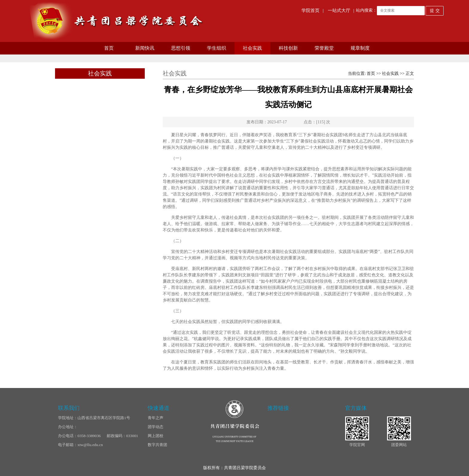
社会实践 (252, 48)
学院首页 (310, 10)
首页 (109, 48)
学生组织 (217, 48)
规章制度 (360, 48)
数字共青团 (157, 445)
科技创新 (288, 48)
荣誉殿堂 (324, 48)
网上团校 (156, 436)
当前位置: (357, 73)
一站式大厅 (339, 10)
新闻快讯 (145, 48)
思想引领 (181, 48)
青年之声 (156, 418)
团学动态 (156, 427)
